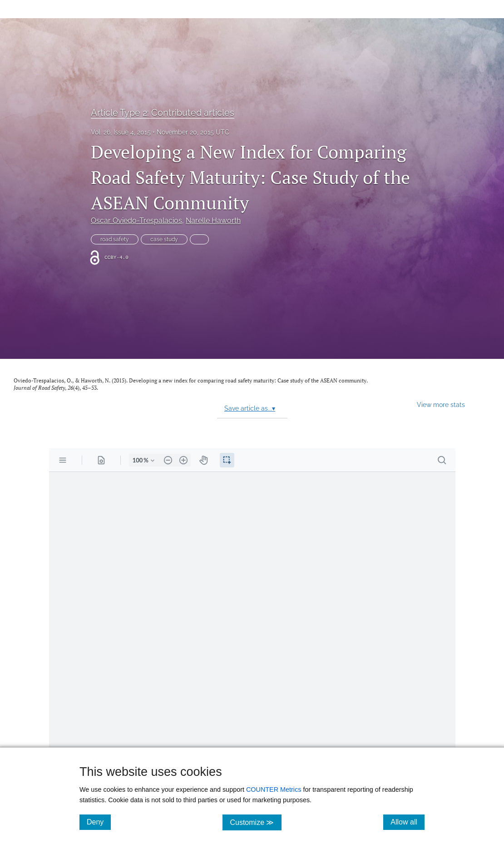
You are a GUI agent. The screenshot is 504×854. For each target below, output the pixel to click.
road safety (115, 239)
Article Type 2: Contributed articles (163, 113)
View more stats (441, 405)
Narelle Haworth (213, 221)
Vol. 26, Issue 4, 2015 (121, 132)
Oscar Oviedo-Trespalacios (136, 221)
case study (164, 239)
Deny (99, 822)
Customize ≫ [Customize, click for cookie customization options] (255, 822)
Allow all (408, 822)
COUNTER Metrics (274, 789)
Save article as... (250, 408)
